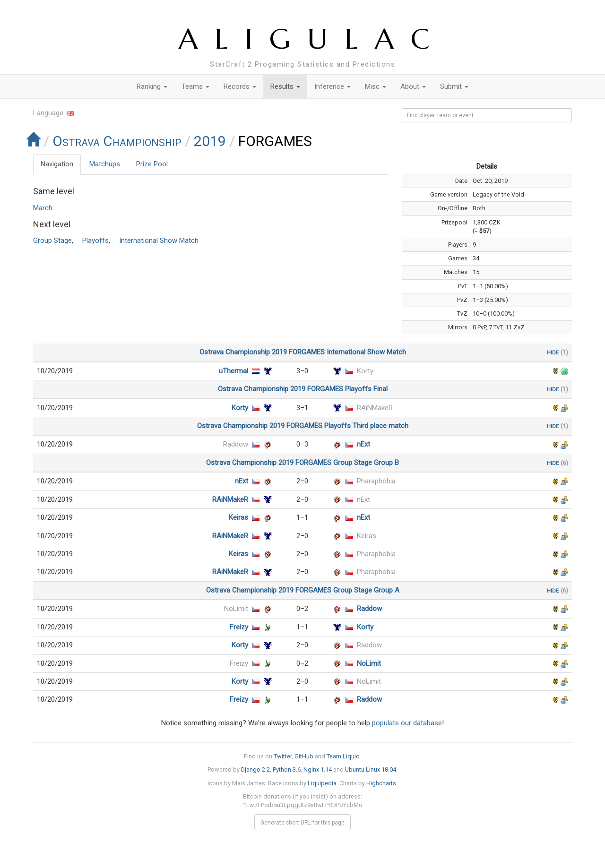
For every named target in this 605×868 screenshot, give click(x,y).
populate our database (407, 723)
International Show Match (159, 241)
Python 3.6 (287, 769)
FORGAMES (307, 352)
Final (380, 389)
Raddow (236, 444)
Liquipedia (322, 783)
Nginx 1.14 (318, 769)
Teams (195, 86)
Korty (365, 371)
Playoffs (95, 241)
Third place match (380, 426)
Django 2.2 (255, 769)
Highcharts (381, 783)
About (413, 86)
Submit (454, 86)
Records (240, 86)
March (43, 208)
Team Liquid (343, 756)
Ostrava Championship (117, 141)
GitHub (304, 756)
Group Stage (52, 241)
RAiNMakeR (375, 408)
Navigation (57, 164)
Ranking (152, 86)
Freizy (239, 627)
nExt (363, 444)
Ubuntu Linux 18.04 (371, 769)
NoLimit (236, 609)
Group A (387, 590)
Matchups (105, 164)
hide (553, 352)
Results (285, 86)
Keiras (238, 517)
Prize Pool (152, 164)
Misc (376, 86)
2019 (210, 141)
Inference (333, 86)
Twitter (283, 756)
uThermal (233, 371)
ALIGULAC (313, 39)
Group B (386, 463)
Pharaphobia (376, 481)
